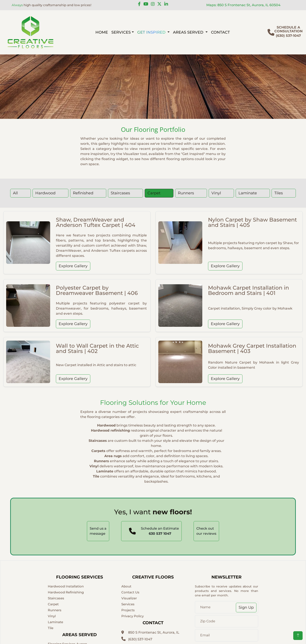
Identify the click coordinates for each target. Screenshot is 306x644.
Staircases (120, 193)
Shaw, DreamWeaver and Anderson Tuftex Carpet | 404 (96, 222)
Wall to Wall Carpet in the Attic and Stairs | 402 (97, 348)
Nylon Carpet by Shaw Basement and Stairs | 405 (252, 222)
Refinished (83, 193)
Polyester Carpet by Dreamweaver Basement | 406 (97, 290)
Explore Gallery (73, 266)
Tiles (279, 193)
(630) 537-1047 (137, 639)
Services (128, 604)
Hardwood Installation (66, 586)
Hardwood (45, 193)
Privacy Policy (132, 616)
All (15, 193)
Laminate (248, 193)
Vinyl (216, 193)
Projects (128, 610)
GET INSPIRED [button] (152, 32)
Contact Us (130, 592)
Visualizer (129, 598)
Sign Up (246, 607)
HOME (102, 32)
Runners (186, 193)
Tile (51, 628)
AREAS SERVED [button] (189, 32)
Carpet (154, 193)
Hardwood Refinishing (66, 592)
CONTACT (220, 32)
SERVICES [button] (121, 32)
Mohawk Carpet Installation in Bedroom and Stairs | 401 (249, 290)
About (126, 586)
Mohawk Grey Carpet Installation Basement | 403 (252, 348)
